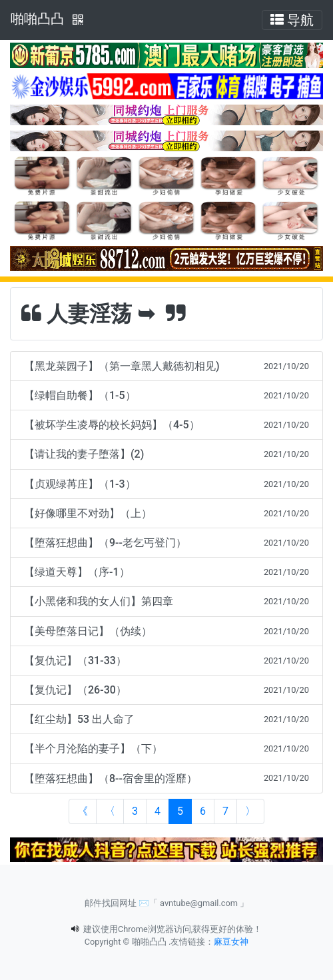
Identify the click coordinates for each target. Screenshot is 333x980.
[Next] (250, 811)
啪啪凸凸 (37, 19)
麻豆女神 (231, 942)
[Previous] (110, 811)
